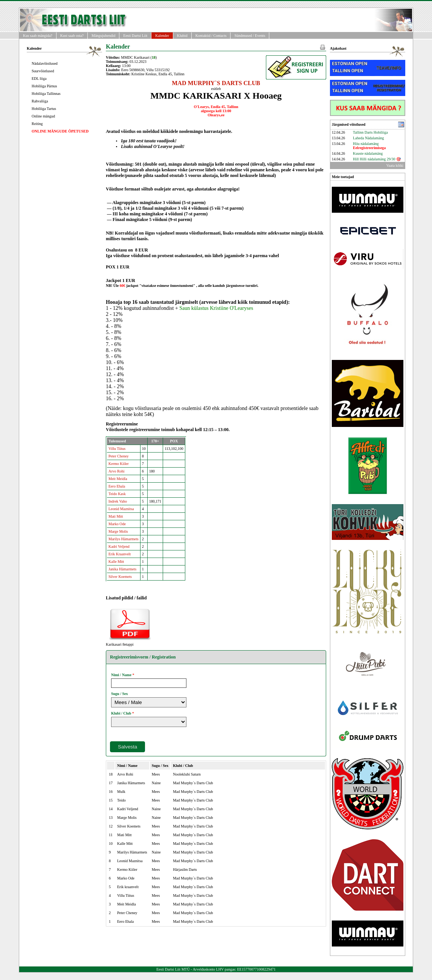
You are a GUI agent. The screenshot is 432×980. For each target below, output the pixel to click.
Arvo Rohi (117, 471)
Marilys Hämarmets (124, 539)
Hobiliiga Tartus (44, 109)
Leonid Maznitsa (121, 509)
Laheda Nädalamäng (368, 138)
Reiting (37, 124)
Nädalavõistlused (45, 63)
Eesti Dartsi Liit (135, 36)
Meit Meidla (118, 479)
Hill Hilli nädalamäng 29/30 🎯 (377, 159)
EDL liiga (39, 78)
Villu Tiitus (117, 449)
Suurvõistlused (43, 71)
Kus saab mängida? (38, 36)
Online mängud (43, 116)
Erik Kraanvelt (120, 554)
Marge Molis (118, 531)
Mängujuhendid (103, 36)
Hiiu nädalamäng (369, 146)
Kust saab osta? (72, 36)
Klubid (182, 36)
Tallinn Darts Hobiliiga (370, 132)
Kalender (162, 36)
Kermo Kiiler (119, 464)
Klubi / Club (121, 713)
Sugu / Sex (119, 694)
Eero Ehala (117, 486)
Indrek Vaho (118, 501)
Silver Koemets (120, 577)
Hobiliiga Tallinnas (46, 94)
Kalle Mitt (116, 562)
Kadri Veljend (119, 546)
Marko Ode (117, 524)
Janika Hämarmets (122, 569)
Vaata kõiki (395, 165)
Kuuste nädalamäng (368, 153)
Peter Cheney (119, 456)
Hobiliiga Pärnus (44, 86)
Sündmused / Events (250, 36)
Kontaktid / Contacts (211, 36)
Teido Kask (117, 494)
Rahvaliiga (40, 101)
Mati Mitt (116, 516)
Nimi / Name (121, 675)
